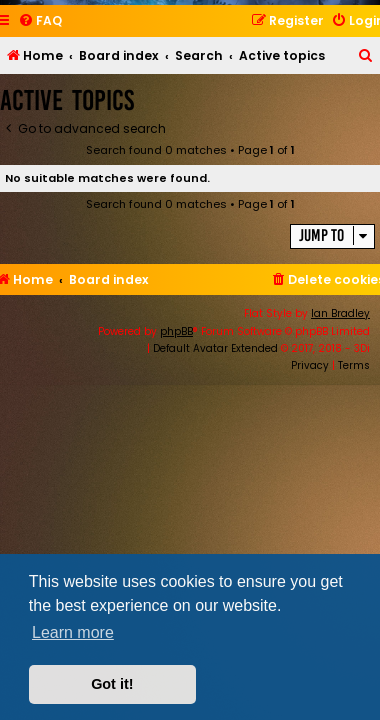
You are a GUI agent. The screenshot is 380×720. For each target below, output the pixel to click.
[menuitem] (40, 21)
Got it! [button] (112, 684)
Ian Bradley (340, 313)
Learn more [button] (73, 632)
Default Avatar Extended (215, 348)
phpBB (176, 331)
